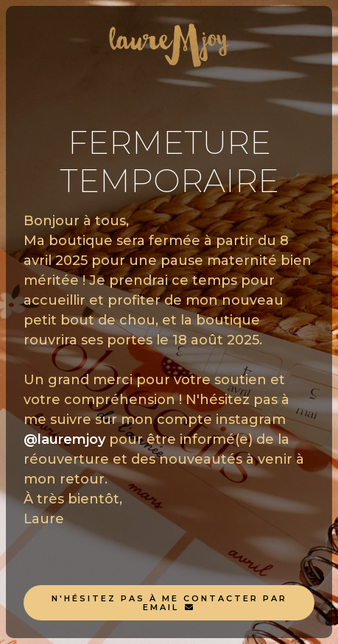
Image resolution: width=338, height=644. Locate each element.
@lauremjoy (64, 439)
